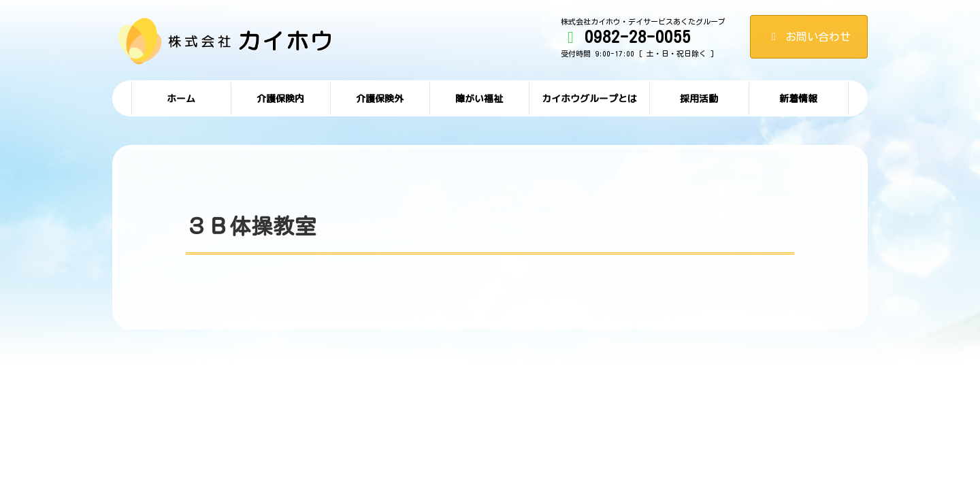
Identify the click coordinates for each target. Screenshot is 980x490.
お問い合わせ (809, 37)
